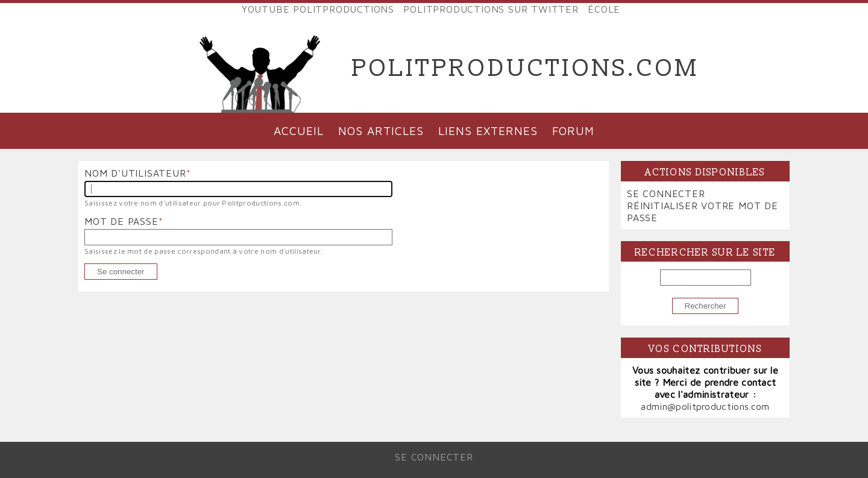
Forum (573, 131)
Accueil (299, 131)
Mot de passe (121, 221)
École (604, 9)
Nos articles (381, 131)
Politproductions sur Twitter (491, 9)
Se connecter (666, 193)
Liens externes (488, 131)
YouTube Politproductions (318, 9)
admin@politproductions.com (705, 406)
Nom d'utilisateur (135, 173)
